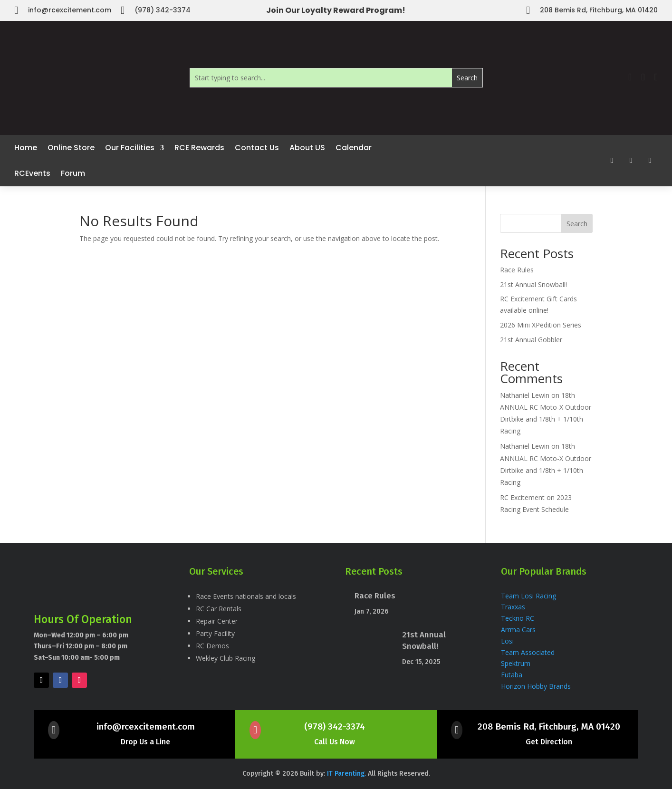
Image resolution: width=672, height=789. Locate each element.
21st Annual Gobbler (531, 340)
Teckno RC (518, 618)
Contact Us (257, 148)
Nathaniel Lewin (525, 395)
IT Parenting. (347, 774)
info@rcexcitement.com (146, 726)
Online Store (71, 148)
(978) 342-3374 (335, 726)
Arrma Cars (518, 630)
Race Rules (517, 270)
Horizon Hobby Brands (536, 686)
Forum (73, 173)
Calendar (354, 148)
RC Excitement (522, 497)
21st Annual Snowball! (533, 284)
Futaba (512, 675)
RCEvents (32, 173)
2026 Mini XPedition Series (541, 325)
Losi (507, 641)
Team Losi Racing (528, 596)
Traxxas (514, 607)
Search (577, 224)
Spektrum (517, 663)
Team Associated (528, 652)
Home (26, 148)
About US (307, 148)
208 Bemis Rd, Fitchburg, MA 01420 (549, 726)
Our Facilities (130, 148)
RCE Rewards (199, 148)
